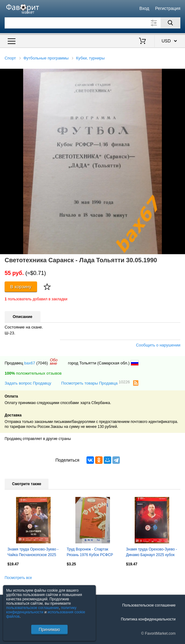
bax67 (29, 363)
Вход (144, 8)
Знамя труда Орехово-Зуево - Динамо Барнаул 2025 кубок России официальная (151, 553)
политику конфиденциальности (41, 610)
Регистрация (168, 8)
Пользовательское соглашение (149, 605)
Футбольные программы (46, 58)
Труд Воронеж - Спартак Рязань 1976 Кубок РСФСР (90, 552)
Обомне (54, 362)
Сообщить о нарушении (158, 345)
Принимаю (49, 629)
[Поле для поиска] (92, 23)
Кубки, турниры (90, 58)
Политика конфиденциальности (148, 619)
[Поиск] (170, 23)
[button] (179, 74)
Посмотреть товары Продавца (95, 383)
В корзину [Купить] (21, 287)
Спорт (10, 58)
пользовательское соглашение (33, 608)
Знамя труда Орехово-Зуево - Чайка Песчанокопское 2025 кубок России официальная (33, 553)
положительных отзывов (33, 373)
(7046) (42, 363)
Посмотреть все (18, 578)
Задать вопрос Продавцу (28, 383)
